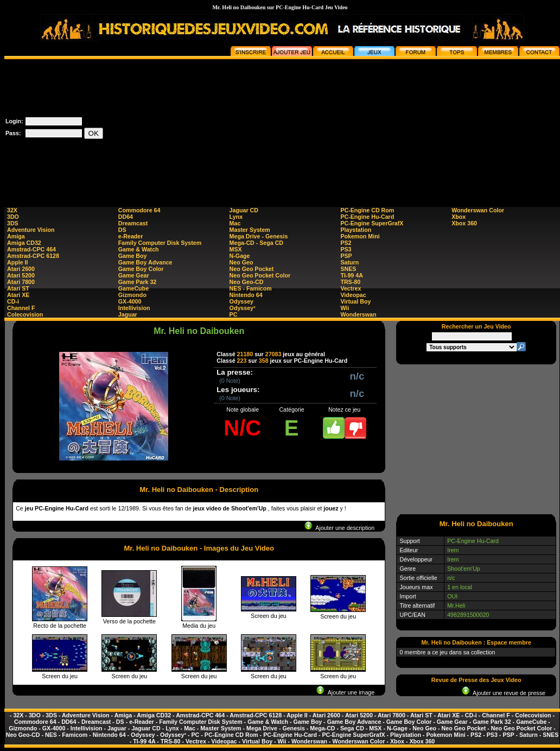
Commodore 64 (139, 210)
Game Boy (133, 256)
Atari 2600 (21, 269)
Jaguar (128, 314)
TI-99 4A (351, 275)
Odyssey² (243, 308)
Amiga (16, 236)
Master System (250, 230)
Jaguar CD (244, 210)
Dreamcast (133, 223)
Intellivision (134, 308)
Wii (345, 308)
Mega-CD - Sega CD (256, 243)
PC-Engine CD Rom (367, 210)
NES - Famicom (251, 288)
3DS (13, 223)
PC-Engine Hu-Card (367, 217)
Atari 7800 (21, 282)
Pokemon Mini (360, 236)
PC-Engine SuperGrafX (372, 223)
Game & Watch (139, 249)
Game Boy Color (141, 269)
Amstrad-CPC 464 (31, 249)
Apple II (17, 262)
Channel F (21, 308)
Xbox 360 (464, 223)
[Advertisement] (473, 127)
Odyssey (241, 301)
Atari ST (18, 288)
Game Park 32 (138, 282)
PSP (346, 256)
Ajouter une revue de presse (504, 693)
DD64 (126, 217)
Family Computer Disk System (160, 243)
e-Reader (131, 236)
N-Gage (240, 256)
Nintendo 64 (246, 295)
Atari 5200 (21, 275)
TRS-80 (350, 282)
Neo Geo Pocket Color (260, 275)
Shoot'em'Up (463, 569)
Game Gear (134, 275)
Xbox (459, 217)
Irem (453, 550)
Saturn (349, 262)
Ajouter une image (345, 692)
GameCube (133, 288)
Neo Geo (241, 262)
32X (12, 210)
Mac (235, 223)
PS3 (346, 249)
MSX (236, 249)
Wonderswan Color (478, 210)
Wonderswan (358, 314)
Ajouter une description (339, 528)
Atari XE (18, 295)
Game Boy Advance (145, 262)
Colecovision (25, 314)
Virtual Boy (355, 301)
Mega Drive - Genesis (259, 236)
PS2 (346, 243)
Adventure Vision (31, 230)
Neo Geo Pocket (252, 269)
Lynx (236, 217)
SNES (348, 269)
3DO (13, 217)
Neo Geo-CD (247, 282)
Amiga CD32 (24, 243)
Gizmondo (132, 295)
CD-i (13, 301)
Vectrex (351, 288)
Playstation (356, 230)
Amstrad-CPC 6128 (33, 256)
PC (234, 314)
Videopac (353, 295)
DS (122, 230)
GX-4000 (130, 301)
